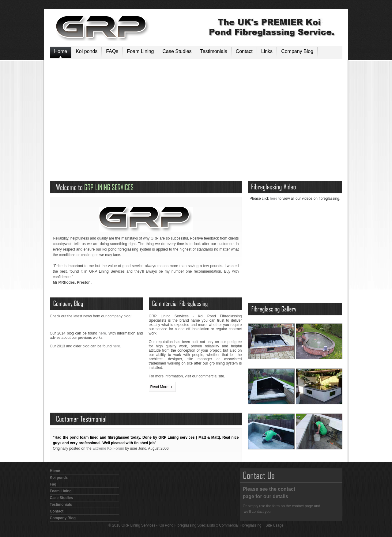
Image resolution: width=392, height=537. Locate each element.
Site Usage (275, 525)
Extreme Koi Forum (108, 448)
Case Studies (177, 51)
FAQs (112, 51)
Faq (53, 484)
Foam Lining (140, 51)
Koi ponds (87, 51)
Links (267, 51)
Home (61, 51)
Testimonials (214, 51)
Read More (159, 387)
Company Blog (297, 51)
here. (103, 333)
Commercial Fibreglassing (240, 525)
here (274, 199)
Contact (244, 51)
